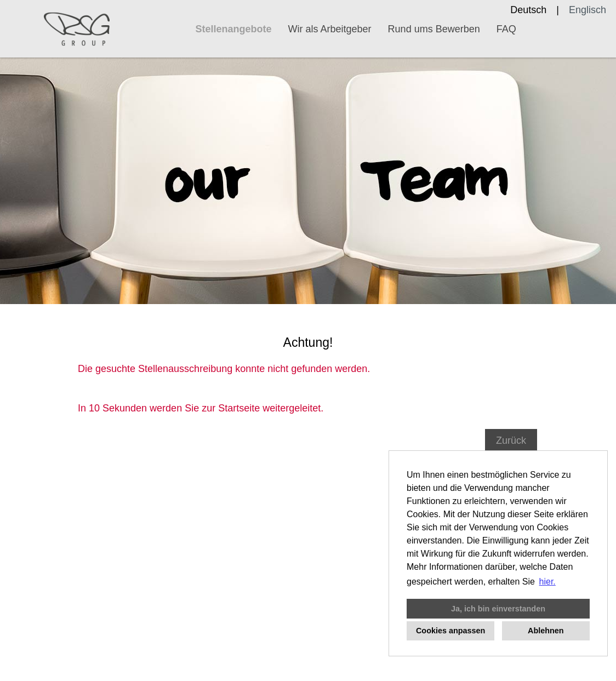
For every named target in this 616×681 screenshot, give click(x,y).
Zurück (511, 440)
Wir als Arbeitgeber (330, 29)
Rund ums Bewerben (434, 29)
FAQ (506, 29)
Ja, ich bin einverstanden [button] (498, 609)
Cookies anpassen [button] (450, 631)
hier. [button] (547, 582)
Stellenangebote (234, 29)
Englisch (588, 10)
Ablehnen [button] (546, 631)
